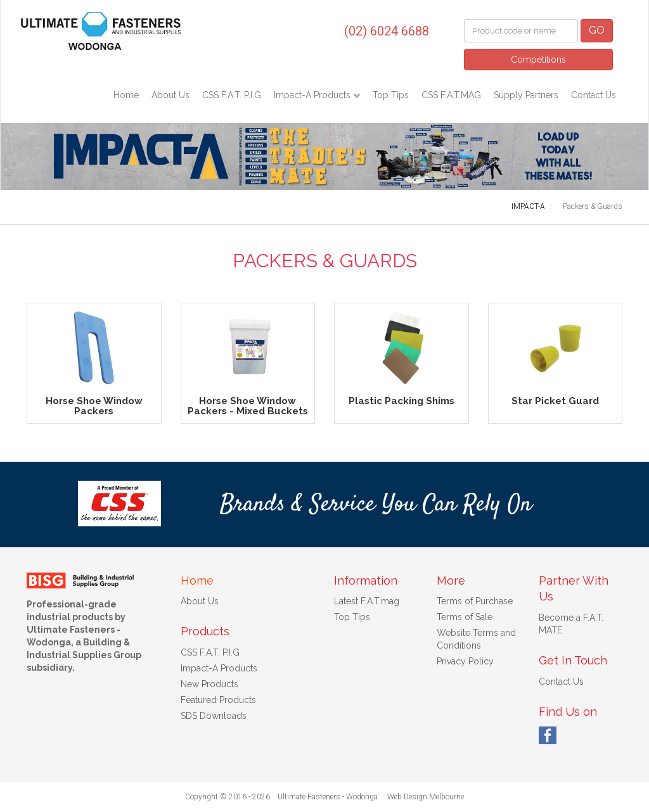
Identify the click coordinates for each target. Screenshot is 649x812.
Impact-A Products (313, 95)
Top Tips (391, 95)
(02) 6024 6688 (387, 31)
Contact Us (594, 95)
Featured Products (218, 700)
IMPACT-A (528, 206)
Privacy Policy (465, 661)
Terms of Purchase (475, 601)
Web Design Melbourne (426, 797)
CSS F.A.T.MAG (451, 95)
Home (126, 95)
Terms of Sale (465, 617)
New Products (209, 684)
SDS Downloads (214, 716)
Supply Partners (526, 95)
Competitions (538, 60)
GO (597, 30)
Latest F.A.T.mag (367, 601)
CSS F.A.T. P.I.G (232, 95)
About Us (170, 95)
